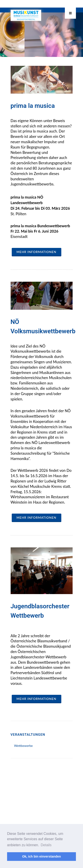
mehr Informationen (37, 252)
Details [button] (46, 845)
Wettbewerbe (23, 746)
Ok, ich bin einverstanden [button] (41, 856)
